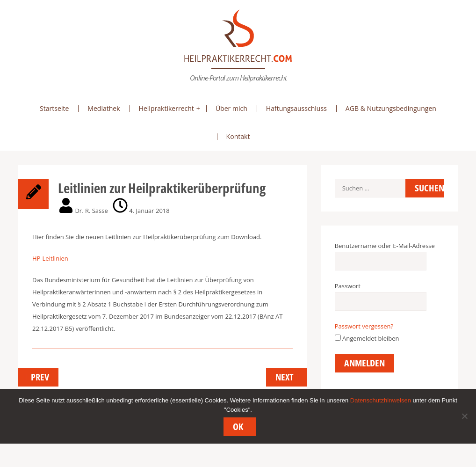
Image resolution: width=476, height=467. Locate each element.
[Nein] (464, 416)
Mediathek (104, 108)
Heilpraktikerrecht (166, 108)
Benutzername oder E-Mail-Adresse (385, 246)
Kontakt (238, 136)
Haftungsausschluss (296, 108)
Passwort (348, 286)
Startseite (54, 108)
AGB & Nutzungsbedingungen (391, 108)
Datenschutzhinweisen (381, 401)
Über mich (231, 108)
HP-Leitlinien (50, 258)
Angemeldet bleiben (367, 338)
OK (238, 427)
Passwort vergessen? (364, 326)
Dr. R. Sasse (91, 211)
